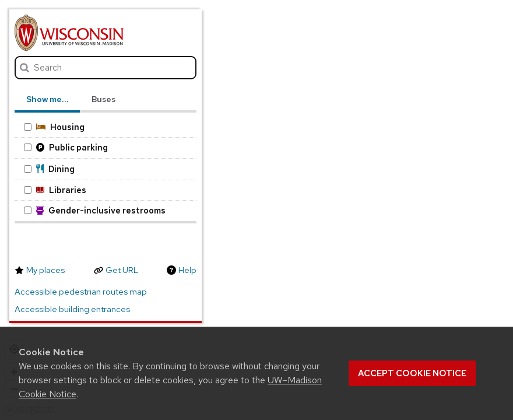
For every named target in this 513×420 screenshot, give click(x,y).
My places (45, 270)
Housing (54, 127)
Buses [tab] (103, 99)
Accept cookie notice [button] (412, 373)
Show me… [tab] (47, 99)
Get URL (122, 270)
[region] (256, 210)
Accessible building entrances (72, 309)
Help (187, 270)
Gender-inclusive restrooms (95, 210)
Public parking (66, 147)
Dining (50, 169)
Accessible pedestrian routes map (81, 292)
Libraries (55, 190)
